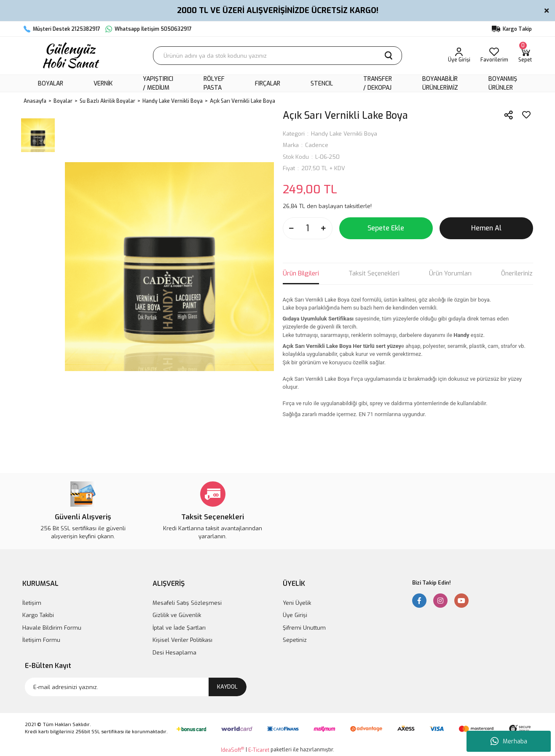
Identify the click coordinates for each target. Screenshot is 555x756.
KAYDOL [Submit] (227, 687)
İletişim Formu (41, 640)
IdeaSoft (232, 750)
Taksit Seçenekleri (374, 273)
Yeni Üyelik (297, 603)
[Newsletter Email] (136, 687)
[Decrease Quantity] (292, 228)
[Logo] (70, 56)
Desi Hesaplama (174, 653)
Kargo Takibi (38, 615)
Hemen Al (486, 228)
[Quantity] (308, 228)
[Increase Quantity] (324, 228)
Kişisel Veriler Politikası (182, 640)
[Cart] (525, 56)
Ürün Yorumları (450, 273)
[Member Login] (459, 56)
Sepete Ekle (386, 228)
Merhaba (509, 741)
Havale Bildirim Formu (52, 628)
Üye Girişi (295, 615)
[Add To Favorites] (526, 115)
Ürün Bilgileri (301, 273)
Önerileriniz (517, 273)
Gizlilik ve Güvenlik (177, 615)
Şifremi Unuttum (304, 628)
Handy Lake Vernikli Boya (344, 134)
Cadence (317, 145)
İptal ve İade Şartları (179, 628)
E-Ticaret (259, 750)
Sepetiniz (295, 640)
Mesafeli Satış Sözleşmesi (187, 603)
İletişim (32, 603)
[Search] (277, 56)
